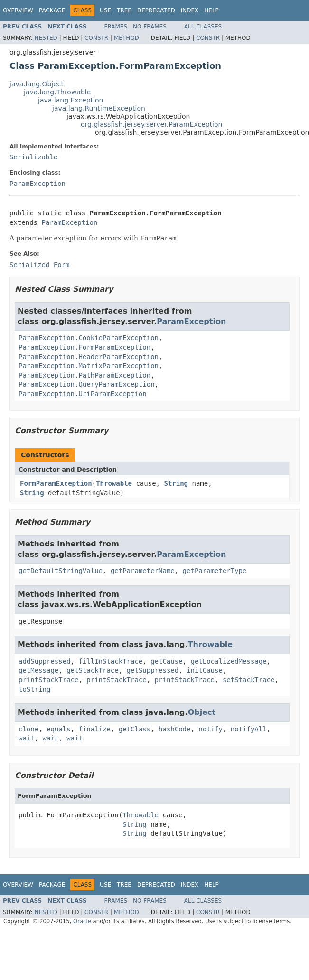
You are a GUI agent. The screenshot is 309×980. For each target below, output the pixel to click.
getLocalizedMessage (228, 661)
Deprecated (156, 10)
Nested (46, 38)
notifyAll (249, 729)
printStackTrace (48, 680)
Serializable (33, 157)
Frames (116, 27)
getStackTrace (93, 670)
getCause (166, 661)
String (176, 483)
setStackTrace (249, 680)
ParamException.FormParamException (84, 347)
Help (211, 10)
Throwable (114, 483)
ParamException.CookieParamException (89, 338)
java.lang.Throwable (57, 92)
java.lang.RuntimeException (99, 108)
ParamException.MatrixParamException (89, 366)
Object (202, 712)
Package (52, 10)
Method (126, 38)
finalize (94, 729)
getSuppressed (153, 670)
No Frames (150, 27)
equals (59, 729)
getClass (135, 729)
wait (27, 738)
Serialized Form (39, 265)
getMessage (38, 670)
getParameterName (143, 571)
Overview (18, 10)
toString (34, 689)
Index (190, 10)
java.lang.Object (37, 84)
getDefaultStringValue (61, 571)
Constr (96, 38)
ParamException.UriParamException (83, 394)
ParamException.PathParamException (84, 375)
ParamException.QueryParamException (87, 384)
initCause (205, 670)
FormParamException (56, 483)
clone (28, 729)
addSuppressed (45, 661)
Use (105, 10)
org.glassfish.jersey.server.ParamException (151, 124)
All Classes (203, 27)
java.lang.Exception (70, 100)
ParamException (37, 184)
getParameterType (215, 571)
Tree (124, 10)
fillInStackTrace (110, 661)
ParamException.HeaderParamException (89, 357)
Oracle (82, 921)
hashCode (174, 729)
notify (211, 729)
